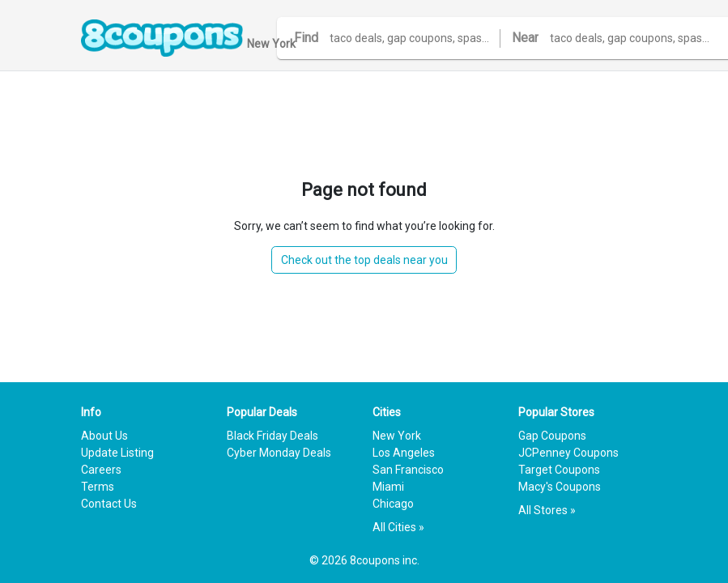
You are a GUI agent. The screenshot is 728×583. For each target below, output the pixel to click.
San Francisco (408, 470)
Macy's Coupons (560, 487)
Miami (388, 487)
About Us (104, 436)
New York (397, 436)
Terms (98, 487)
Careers (101, 470)
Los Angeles (404, 453)
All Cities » (398, 527)
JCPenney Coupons (568, 453)
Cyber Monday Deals (279, 453)
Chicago (393, 504)
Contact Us (109, 504)
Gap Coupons (552, 436)
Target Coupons (559, 470)
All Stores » (547, 510)
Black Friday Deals (272, 436)
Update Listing (117, 453)
